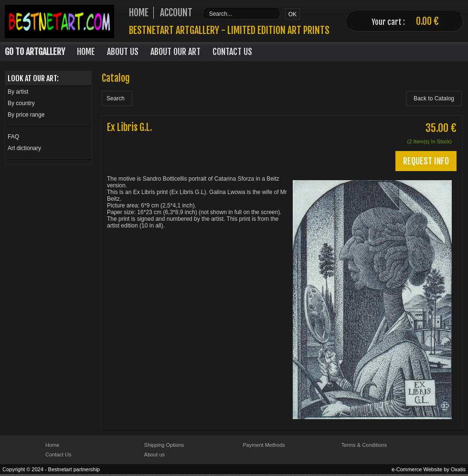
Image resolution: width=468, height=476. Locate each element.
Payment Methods (264, 445)
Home (86, 52)
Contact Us (232, 52)
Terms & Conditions (364, 445)
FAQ (13, 137)
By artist (18, 92)
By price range (26, 115)
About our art (175, 52)
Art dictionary (24, 148)
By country (21, 103)
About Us (123, 52)
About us (154, 454)
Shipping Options (164, 445)
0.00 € (427, 21)
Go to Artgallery (35, 52)
